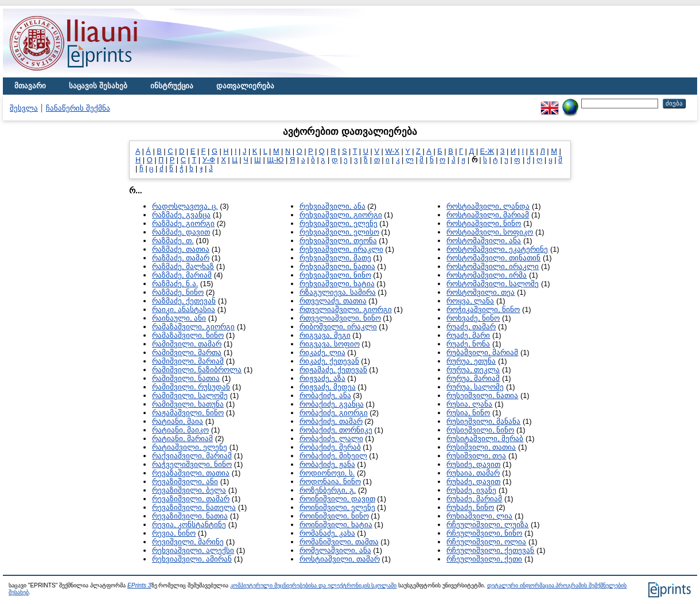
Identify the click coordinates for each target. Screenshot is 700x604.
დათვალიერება (245, 86)
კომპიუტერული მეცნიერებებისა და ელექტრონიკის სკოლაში (313, 585)
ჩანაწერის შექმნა (78, 108)
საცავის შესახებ (98, 86)
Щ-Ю (275, 160)
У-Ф (209, 160)
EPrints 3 (139, 585)
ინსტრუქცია (172, 86)
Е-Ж (487, 151)
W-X (392, 151)
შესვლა (24, 108)
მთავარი (30, 86)
